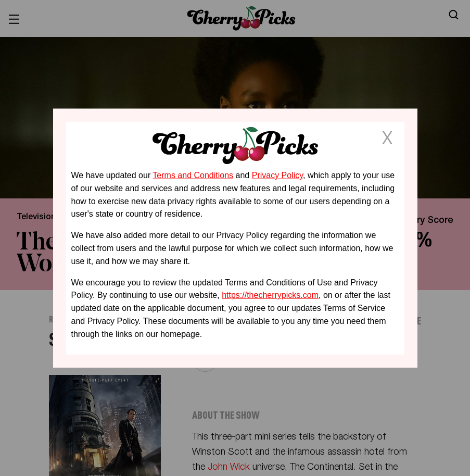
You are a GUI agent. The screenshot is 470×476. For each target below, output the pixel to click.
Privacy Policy (277, 175)
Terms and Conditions (193, 175)
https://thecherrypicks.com (270, 295)
